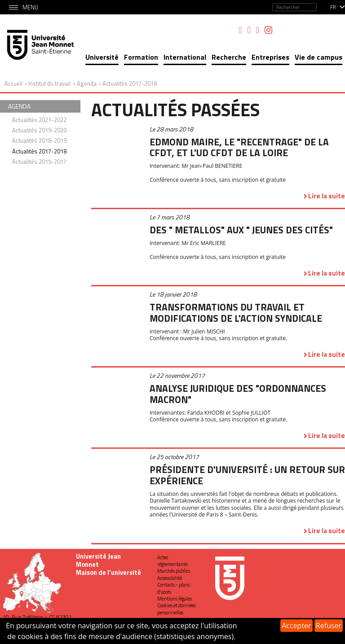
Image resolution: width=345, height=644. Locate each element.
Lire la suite (327, 196)
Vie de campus (318, 57)
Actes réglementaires (172, 561)
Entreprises (270, 57)
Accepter (296, 626)
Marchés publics (174, 571)
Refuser (329, 626)
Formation (141, 57)
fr (333, 7)
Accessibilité (170, 578)
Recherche (229, 57)
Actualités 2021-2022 (39, 120)
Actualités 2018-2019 (39, 140)
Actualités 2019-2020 (39, 130)
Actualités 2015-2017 (39, 162)
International (185, 57)
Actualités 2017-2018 (39, 151)
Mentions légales (175, 599)
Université (102, 57)
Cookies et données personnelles (177, 609)
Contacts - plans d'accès (174, 588)
